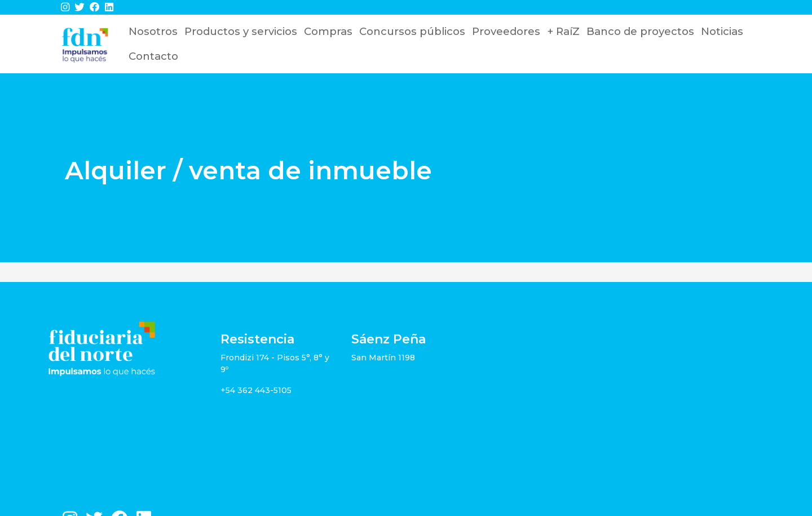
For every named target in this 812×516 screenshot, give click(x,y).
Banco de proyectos (640, 31)
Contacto (153, 56)
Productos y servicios (241, 31)
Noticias (722, 31)
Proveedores (506, 31)
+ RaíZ (563, 31)
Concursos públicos (412, 31)
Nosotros (153, 31)
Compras (328, 31)
